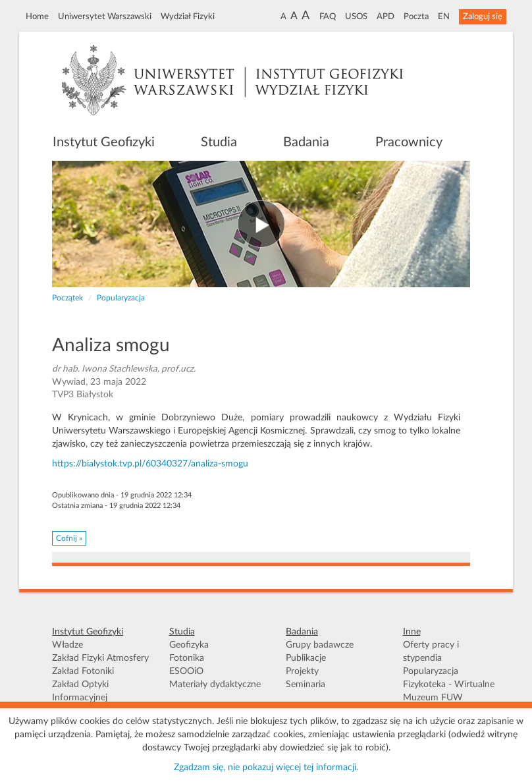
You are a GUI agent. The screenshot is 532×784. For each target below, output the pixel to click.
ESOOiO (186, 671)
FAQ (328, 16)
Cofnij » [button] (69, 538)
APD (386, 16)
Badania (306, 142)
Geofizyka (189, 645)
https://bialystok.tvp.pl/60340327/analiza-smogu (150, 464)
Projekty (302, 671)
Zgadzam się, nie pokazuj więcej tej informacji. (266, 768)
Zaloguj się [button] (483, 16)
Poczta (416, 16)
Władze (67, 645)
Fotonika (187, 658)
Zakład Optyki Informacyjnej (80, 691)
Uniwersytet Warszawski (105, 16)
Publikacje (306, 658)
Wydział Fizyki (188, 16)
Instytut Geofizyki (104, 142)
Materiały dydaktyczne (215, 685)
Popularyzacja (121, 298)
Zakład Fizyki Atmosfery (100, 658)
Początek (67, 298)
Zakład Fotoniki (83, 671)
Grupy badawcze (320, 645)
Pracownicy (409, 142)
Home (37, 16)
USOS (356, 16)
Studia (219, 142)
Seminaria (306, 685)
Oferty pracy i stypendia (431, 652)
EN (444, 16)
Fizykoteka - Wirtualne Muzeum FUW (449, 691)
